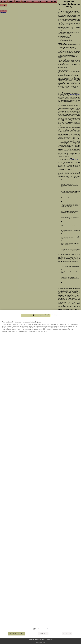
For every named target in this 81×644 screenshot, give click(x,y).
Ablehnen (43, 634)
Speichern (67, 634)
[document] (40, 468)
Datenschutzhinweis (40, 640)
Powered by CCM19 (40, 642)
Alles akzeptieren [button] (17, 634)
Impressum (31, 640)
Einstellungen (49, 640)
